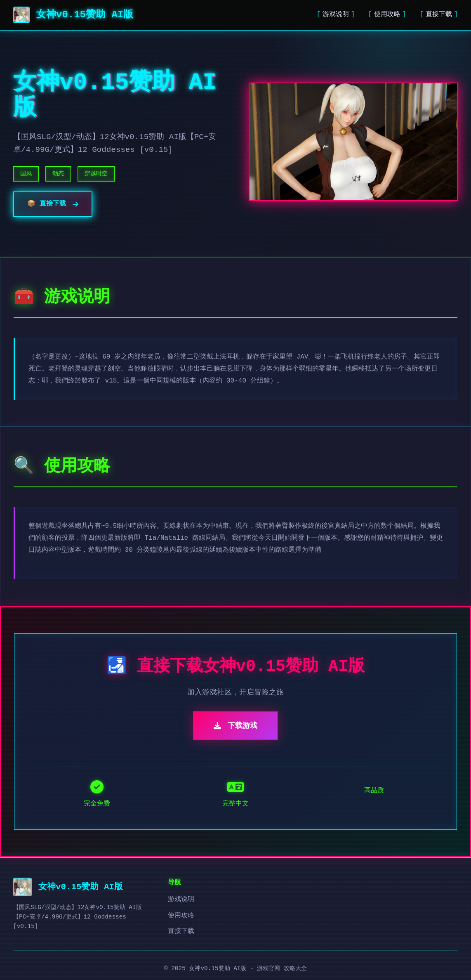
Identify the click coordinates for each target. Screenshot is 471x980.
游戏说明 (336, 14)
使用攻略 (387, 14)
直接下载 (439, 14)
